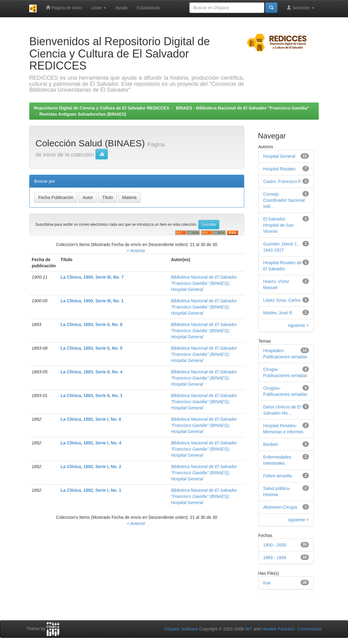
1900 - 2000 (275, 545)
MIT (249, 629)
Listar (99, 8)
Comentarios (310, 629)
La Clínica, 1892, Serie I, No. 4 (91, 443)
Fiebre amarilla (278, 476)
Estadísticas (148, 8)
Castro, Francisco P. (283, 181)
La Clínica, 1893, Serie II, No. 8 (92, 324)
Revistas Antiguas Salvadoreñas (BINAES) (83, 114)
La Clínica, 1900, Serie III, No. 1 (92, 301)
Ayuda (121, 8)
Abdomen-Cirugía (280, 507)
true (267, 583)
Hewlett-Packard (278, 629)
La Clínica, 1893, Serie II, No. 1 (92, 396)
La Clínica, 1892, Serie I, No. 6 (91, 419)
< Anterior (136, 251)
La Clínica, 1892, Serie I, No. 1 (91, 490)
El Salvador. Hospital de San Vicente (279, 225)
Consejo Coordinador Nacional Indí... (284, 200)
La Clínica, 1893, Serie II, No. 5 (92, 348)
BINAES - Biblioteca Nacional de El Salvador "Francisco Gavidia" (243, 108)
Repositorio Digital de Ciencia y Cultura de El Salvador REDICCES (102, 108)
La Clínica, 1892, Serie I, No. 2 (91, 467)
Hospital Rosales (279, 169)
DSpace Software (181, 629)
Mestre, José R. (278, 313)
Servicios (300, 8)
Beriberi (271, 444)
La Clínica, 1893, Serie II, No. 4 (92, 372)
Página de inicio (64, 8)
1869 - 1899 (275, 558)
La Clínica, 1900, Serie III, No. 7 (92, 277)
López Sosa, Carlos (282, 300)
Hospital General (187, 289)
